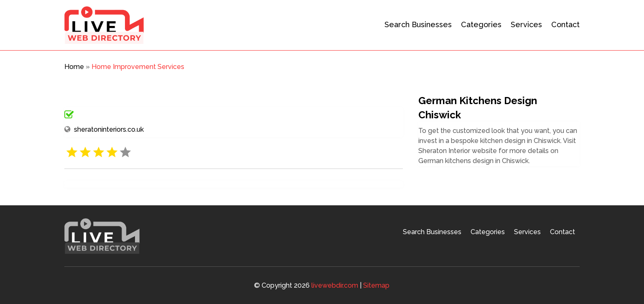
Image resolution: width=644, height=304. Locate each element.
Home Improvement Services (138, 67)
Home (74, 67)
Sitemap (376, 285)
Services (526, 24)
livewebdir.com (335, 285)
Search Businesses (418, 24)
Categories (481, 24)
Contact (565, 24)
